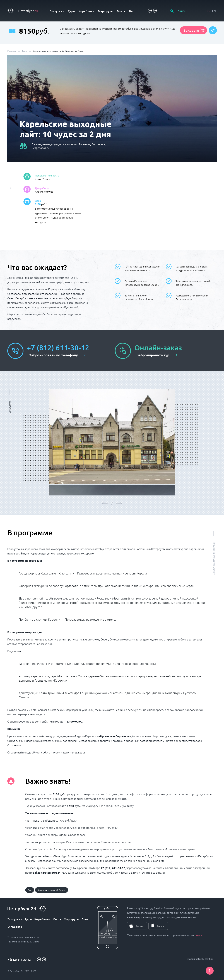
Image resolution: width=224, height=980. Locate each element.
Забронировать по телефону (53, 355)
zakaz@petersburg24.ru (200, 959)
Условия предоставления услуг (23, 937)
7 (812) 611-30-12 (19, 960)
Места (121, 11)
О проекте (15, 927)
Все (30, 890)
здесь (199, 935)
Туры (71, 11)
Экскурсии (57, 11)
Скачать (139, 926)
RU (209, 11)
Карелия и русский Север (52, 890)
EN (214, 11)
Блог (132, 11)
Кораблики (86, 11)
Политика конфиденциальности (23, 942)
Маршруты (106, 11)
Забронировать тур (153, 355)
